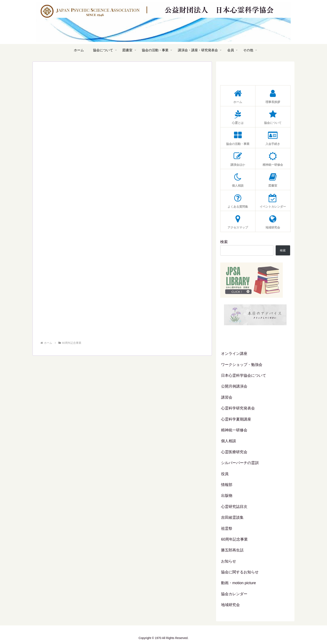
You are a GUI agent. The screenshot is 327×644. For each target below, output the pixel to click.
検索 (224, 242)
